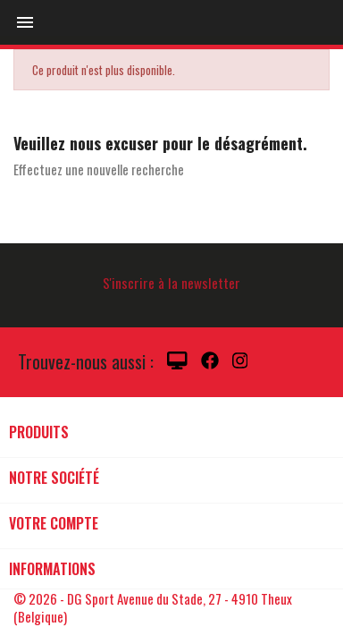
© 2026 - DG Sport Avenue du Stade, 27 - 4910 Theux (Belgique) (153, 607)
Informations (52, 569)
